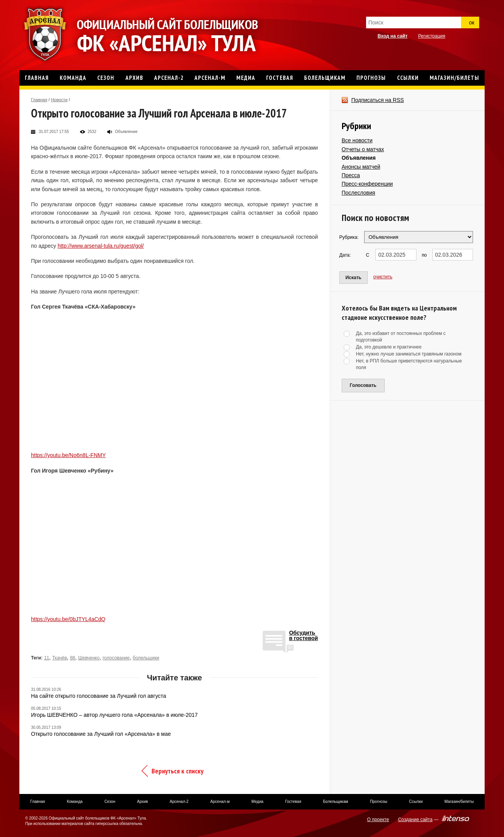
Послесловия (359, 193)
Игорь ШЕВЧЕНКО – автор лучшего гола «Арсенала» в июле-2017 (114, 715)
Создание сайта (415, 820)
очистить (383, 277)
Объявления (359, 158)
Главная (39, 100)
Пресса (351, 175)
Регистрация (432, 36)
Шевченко (89, 658)
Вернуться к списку (177, 771)
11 (47, 658)
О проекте (378, 820)
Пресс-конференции (367, 184)
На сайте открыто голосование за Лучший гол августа (99, 696)
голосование (116, 658)
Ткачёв (60, 658)
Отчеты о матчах (363, 149)
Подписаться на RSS (378, 100)
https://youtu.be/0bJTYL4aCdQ (68, 619)
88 (73, 658)
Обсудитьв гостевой (304, 636)
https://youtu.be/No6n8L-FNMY (68, 455)
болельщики (146, 658)
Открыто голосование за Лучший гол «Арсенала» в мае (101, 734)
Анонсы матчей (361, 167)
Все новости (357, 140)
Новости (59, 100)
